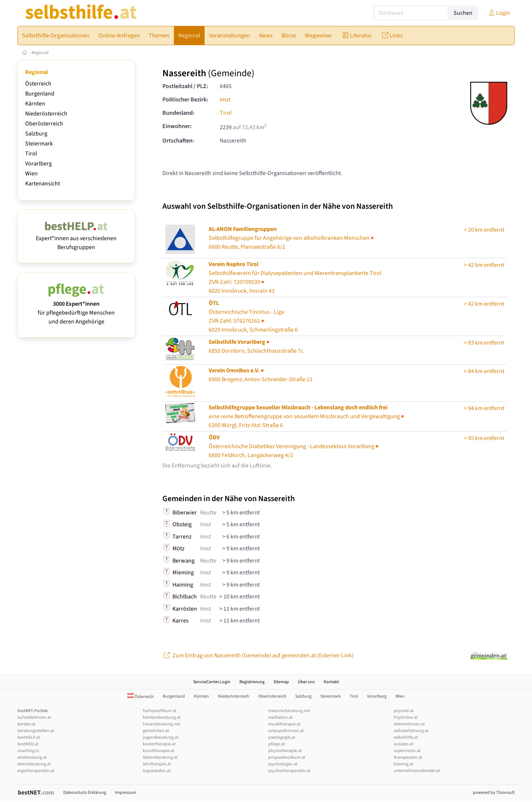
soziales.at (403, 744)
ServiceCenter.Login (212, 682)
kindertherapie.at (159, 744)
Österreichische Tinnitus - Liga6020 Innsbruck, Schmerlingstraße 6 (253, 316)
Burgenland (40, 94)
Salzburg (36, 134)
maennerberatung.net (289, 711)
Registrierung (252, 682)
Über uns (306, 682)
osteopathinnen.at (286, 731)
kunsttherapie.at (159, 751)
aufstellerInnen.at (34, 717)
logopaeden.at (157, 771)
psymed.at (404, 711)
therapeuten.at (408, 757)
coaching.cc (28, 751)
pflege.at (277, 744)
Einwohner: (177, 126)
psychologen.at (283, 764)
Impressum (126, 793)
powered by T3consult (494, 793)
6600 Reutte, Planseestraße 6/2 (292, 238)
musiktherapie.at (284, 724)
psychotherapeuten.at (289, 771)
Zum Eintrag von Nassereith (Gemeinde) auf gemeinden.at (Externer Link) (258, 655)
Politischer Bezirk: (185, 100)
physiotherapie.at (285, 751)
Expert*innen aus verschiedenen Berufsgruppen (76, 238)
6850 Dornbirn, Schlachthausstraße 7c (256, 346)
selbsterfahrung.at (411, 731)
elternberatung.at (34, 764)
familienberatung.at (162, 717)
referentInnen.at (409, 724)
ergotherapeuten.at (36, 771)
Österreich (38, 84)
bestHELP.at (29, 737)
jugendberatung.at (161, 737)
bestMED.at (28, 744)
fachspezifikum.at (160, 711)
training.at (403, 764)
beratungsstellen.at (36, 731)
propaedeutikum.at (287, 757)
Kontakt (331, 682)
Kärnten (35, 104)
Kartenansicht (43, 184)
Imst (225, 100)
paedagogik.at (282, 737)
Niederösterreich (46, 114)
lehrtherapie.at (157, 764)
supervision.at (407, 751)
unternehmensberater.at (417, 771)
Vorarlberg (38, 164)
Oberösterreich (44, 124)
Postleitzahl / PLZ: (185, 86)
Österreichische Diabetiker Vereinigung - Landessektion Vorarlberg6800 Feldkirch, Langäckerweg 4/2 (294, 446)
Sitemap (281, 682)
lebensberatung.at (160, 757)
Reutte (208, 513)
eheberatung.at (32, 757)
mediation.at (280, 717)
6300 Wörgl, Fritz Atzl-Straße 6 (307, 416)
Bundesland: (178, 113)
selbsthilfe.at (406, 737)
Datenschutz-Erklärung (85, 793)
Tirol (31, 154)
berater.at (26, 724)
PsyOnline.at (406, 717)
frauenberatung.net (161, 724)
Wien (31, 174)
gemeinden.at (156, 731)
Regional (40, 53)
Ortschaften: (178, 141)
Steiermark (39, 144)
